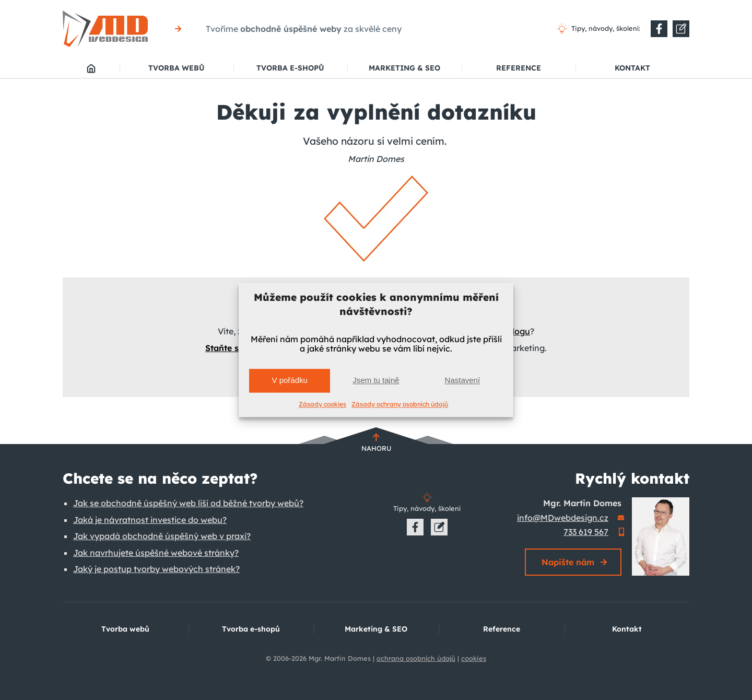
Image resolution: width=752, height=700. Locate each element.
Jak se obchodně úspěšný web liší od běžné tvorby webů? (188, 503)
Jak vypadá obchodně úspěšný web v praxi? (162, 536)
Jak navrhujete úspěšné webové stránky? (156, 553)
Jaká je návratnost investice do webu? (150, 520)
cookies (474, 658)
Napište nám (568, 562)
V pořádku (289, 381)
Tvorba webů (177, 68)
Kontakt (632, 68)
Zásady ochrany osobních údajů (400, 404)
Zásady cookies (322, 404)
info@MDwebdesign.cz (563, 518)
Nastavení (463, 381)
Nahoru (376, 448)
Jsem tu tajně (376, 381)
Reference (519, 68)
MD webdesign (91, 68)
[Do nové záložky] (659, 29)
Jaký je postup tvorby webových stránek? (156, 569)
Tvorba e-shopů (290, 68)
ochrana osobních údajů (416, 658)
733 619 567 (586, 532)
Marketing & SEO (404, 68)
